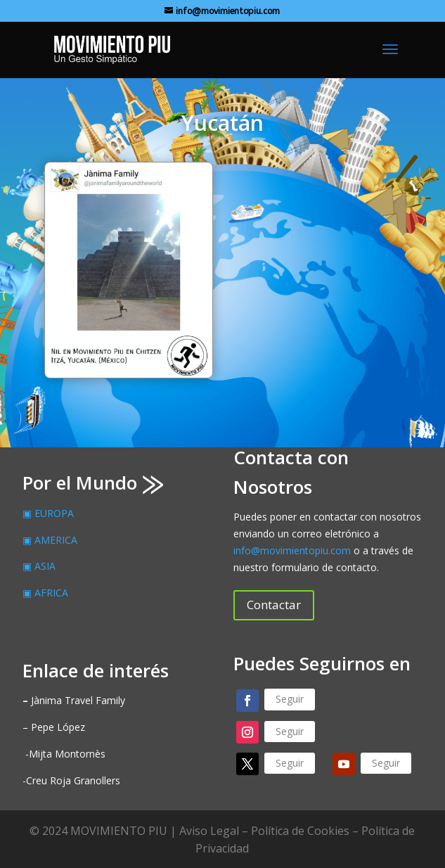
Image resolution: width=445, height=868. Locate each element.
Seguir (290, 699)
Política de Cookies (300, 831)
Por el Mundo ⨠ (93, 483)
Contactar (274, 605)
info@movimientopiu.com (292, 550)
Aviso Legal (209, 831)
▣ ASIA (39, 566)
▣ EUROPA (48, 513)
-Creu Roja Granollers (71, 780)
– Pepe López (54, 727)
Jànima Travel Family (74, 700)
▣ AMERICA (50, 540)
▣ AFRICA (45, 593)
